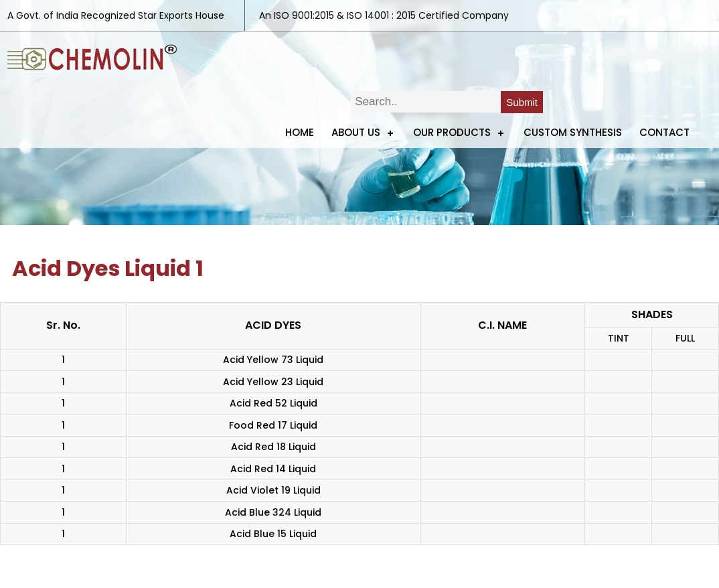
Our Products (452, 132)
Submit (522, 102)
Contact (664, 132)
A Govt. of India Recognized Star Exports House (116, 15)
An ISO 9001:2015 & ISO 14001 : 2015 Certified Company (384, 15)
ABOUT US (356, 132)
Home (300, 132)
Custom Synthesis (573, 132)
